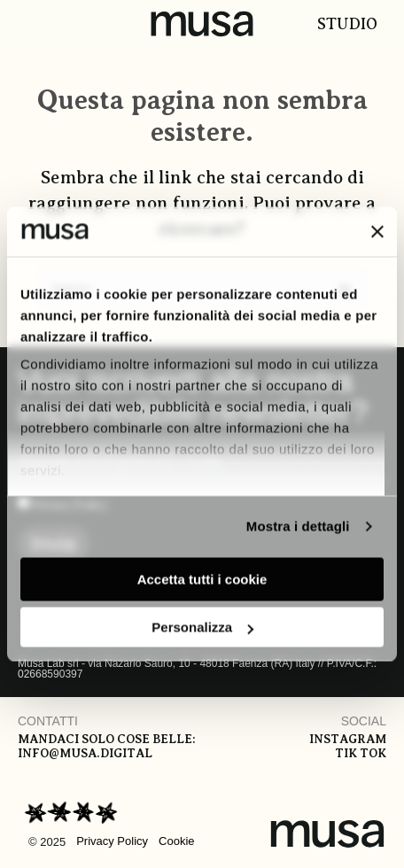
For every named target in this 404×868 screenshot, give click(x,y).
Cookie (176, 841)
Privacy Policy (112, 841)
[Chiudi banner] (377, 231)
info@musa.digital (85, 753)
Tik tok (361, 753)
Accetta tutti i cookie (202, 579)
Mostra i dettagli (298, 527)
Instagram (348, 739)
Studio (347, 24)
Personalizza (202, 628)
